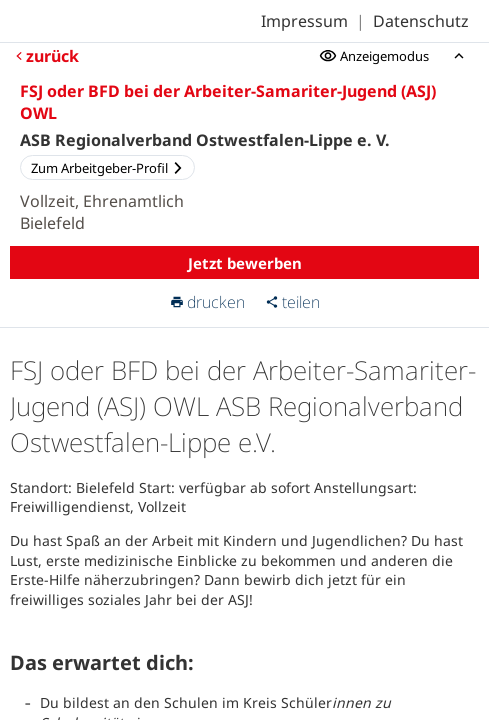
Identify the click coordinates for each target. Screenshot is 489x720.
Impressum (304, 21)
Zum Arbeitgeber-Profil (107, 168)
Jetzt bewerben (245, 263)
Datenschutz (421, 21)
